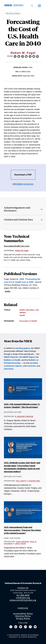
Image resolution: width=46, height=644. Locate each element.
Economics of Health (28, 321)
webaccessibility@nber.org (23, 600)
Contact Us (23, 588)
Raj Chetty (21, 481)
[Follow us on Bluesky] (21, 627)
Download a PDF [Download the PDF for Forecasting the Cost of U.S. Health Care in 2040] (23, 175)
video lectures (29, 366)
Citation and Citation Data (18, 220)
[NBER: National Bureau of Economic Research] (14, 6)
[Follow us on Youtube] (35, 627)
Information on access (23, 184)
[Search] (32, 6)
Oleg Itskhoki (23, 542)
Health (22, 315)
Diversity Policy (23, 616)
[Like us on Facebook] (30, 627)
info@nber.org (23, 598)
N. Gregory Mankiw (24, 416)
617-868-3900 (23, 595)
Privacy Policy (23, 618)
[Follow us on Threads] (26, 627)
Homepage (23, 608)
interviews (9, 369)
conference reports (13, 366)
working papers (23, 348)
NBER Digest (29, 357)
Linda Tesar (20, 544)
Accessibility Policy (23, 614)
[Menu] (39, 6)
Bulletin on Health (12, 360)
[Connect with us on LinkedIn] (16, 627)
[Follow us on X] (11, 627)
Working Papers (13, 13)
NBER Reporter (11, 357)
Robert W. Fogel (23, 53)
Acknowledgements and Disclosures (17, 209)
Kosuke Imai (34, 481)
